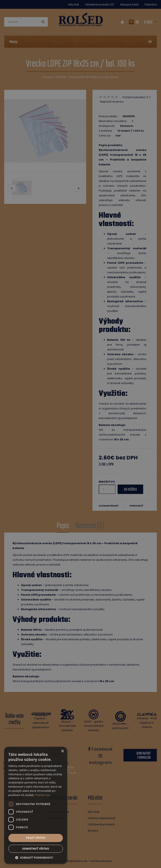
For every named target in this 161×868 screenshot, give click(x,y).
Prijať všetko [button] (36, 838)
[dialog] (80, 434)
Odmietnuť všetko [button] (36, 849)
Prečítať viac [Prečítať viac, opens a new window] (43, 795)
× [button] (62, 751)
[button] (36, 858)
